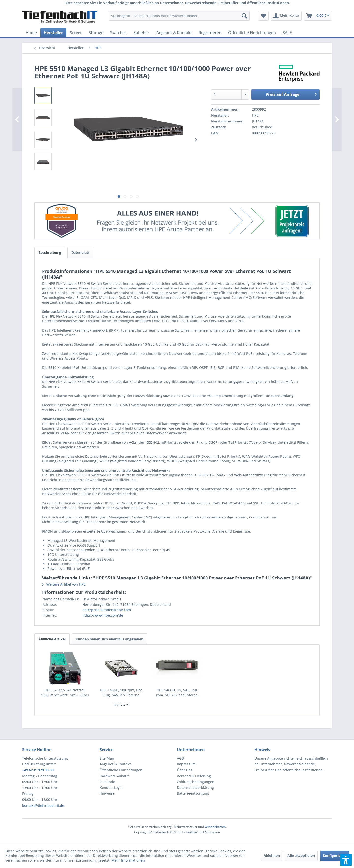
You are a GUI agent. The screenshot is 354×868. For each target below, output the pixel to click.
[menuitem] (179, 16)
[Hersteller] (53, 33)
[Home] (31, 33)
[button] (346, 860)
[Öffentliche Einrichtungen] (252, 33)
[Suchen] (244, 16)
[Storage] (96, 33)
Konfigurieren (334, 856)
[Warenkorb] (318, 16)
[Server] (76, 33)
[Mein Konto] (286, 16)
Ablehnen (272, 856)
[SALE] (287, 33)
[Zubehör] (141, 33)
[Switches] (118, 33)
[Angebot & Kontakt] (174, 33)
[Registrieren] (210, 33)
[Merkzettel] (263, 16)
